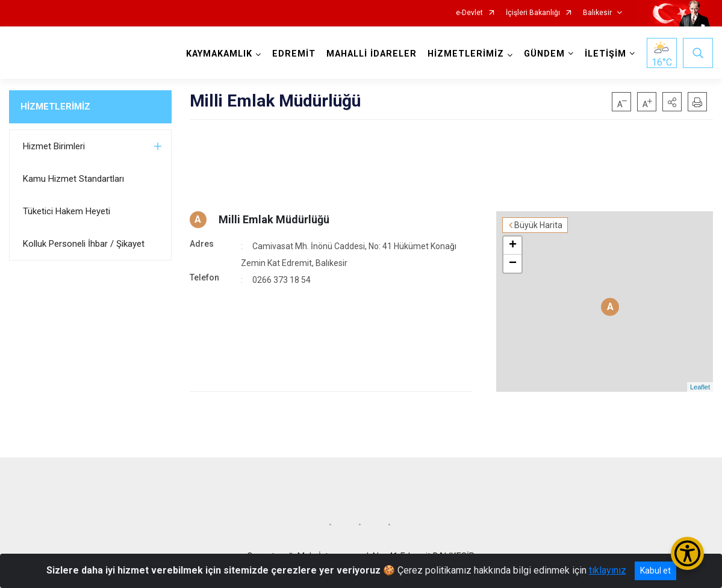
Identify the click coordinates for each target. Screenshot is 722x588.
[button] (672, 102)
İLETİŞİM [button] (605, 54)
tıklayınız (608, 570)
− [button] (513, 264)
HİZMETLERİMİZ (55, 107)
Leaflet (700, 387)
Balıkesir (597, 13)
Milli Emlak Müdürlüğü (274, 219)
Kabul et (655, 571)
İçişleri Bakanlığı (533, 13)
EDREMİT (294, 54)
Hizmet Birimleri (54, 146)
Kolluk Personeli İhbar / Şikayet (84, 244)
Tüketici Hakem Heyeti (67, 211)
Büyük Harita (538, 225)
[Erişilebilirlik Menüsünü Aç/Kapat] (687, 553)
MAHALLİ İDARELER (372, 54)
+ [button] (513, 246)
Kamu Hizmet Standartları (73, 179)
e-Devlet (469, 13)
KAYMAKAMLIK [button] (219, 54)
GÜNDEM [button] (544, 54)
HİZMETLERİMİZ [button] (466, 54)
